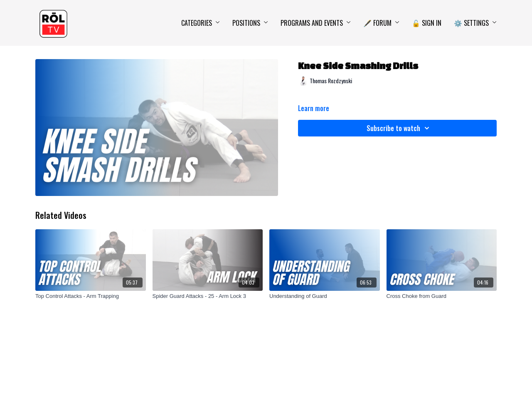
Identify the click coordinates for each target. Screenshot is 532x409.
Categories (201, 23)
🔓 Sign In (427, 23)
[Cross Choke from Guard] (442, 296)
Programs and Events (316, 23)
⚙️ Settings (475, 23)
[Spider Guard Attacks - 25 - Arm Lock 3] (208, 296)
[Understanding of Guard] (325, 296)
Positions (250, 23)
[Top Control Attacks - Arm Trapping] (91, 296)
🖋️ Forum (381, 23)
